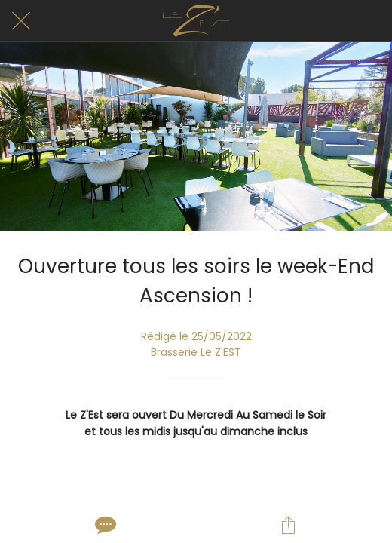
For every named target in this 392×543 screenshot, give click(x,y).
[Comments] (104, 525)
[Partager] (288, 525)
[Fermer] (21, 21)
